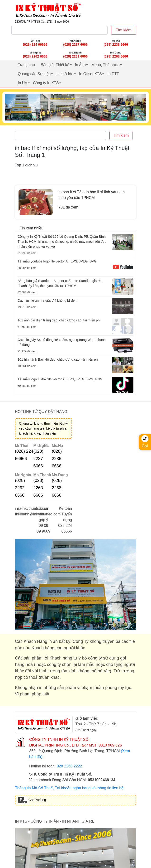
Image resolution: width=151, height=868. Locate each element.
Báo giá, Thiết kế (55, 65)
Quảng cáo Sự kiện (34, 74)
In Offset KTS (90, 74)
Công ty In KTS (46, 83)
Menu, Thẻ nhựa (105, 65)
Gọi (145, 441)
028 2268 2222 (69, 766)
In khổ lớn (65, 74)
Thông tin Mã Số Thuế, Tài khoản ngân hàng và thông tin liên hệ (69, 788)
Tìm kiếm (124, 30)
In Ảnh (80, 65)
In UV (23, 83)
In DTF (113, 74)
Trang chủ (26, 65)
